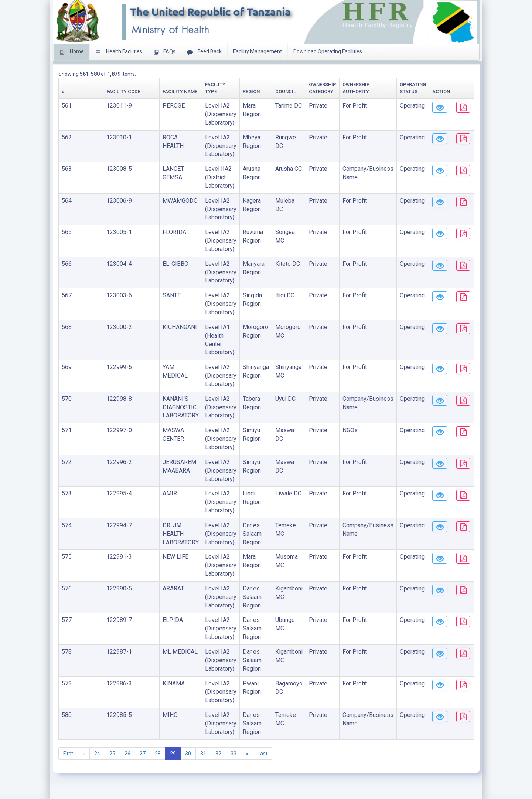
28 (158, 754)
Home (71, 52)
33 (233, 754)
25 (112, 754)
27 (143, 754)
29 (173, 754)
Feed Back (204, 52)
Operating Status (381, 92)
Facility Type (170, 92)
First (68, 754)
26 (127, 754)
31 (203, 754)
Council (241, 92)
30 (188, 754)
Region (204, 92)
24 (97, 754)
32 (218, 754)
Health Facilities (119, 52)
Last (262, 754)
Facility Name (125, 92)
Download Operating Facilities (328, 51)
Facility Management (258, 51)
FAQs (165, 52)
